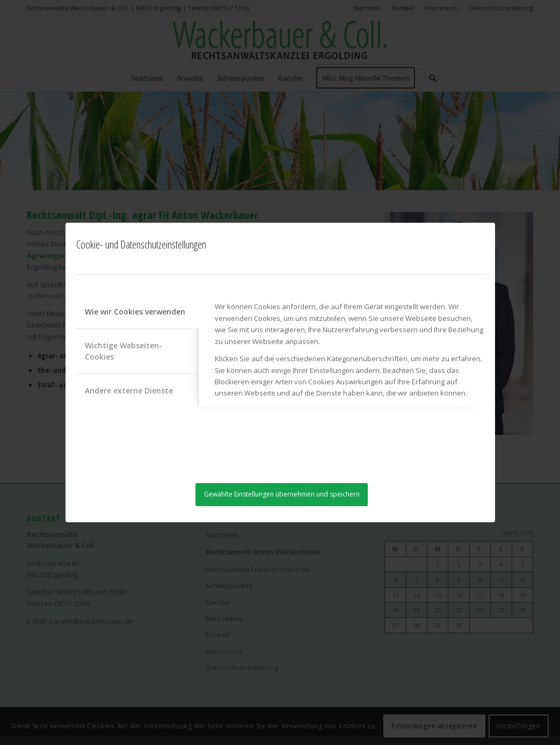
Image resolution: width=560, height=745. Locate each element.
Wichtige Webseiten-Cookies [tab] (123, 351)
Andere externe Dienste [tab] (129, 390)
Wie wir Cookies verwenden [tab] (135, 312)
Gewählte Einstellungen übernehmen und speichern (282, 494)
